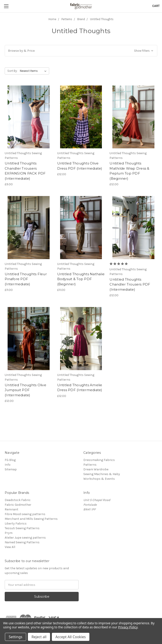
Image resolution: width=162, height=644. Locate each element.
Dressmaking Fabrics (99, 460)
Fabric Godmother (18, 505)
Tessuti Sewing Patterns (22, 528)
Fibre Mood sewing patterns (25, 514)
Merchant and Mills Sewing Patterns (31, 519)
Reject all (39, 637)
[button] (81, 51)
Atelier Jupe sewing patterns (25, 538)
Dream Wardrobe (96, 469)
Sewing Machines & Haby (102, 474)
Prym (9, 533)
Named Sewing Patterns (22, 542)
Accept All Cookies (71, 637)
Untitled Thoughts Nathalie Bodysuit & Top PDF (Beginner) (81, 279)
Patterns (90, 465)
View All (10, 547)
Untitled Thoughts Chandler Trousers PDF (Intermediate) (130, 284)
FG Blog (10, 460)
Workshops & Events (99, 479)
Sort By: (12, 71)
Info (8, 465)
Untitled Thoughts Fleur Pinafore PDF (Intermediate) (26, 279)
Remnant (12, 509)
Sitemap (11, 469)
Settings (16, 637)
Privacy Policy (128, 627)
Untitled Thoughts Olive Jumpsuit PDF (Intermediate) (25, 390)
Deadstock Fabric (18, 500)
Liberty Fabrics (16, 524)
